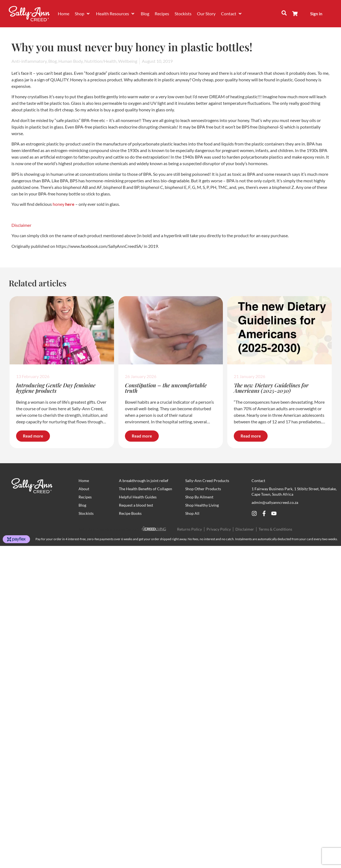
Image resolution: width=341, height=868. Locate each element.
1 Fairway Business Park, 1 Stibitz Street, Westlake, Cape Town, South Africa (294, 491)
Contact (258, 481)
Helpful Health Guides (138, 497)
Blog (82, 505)
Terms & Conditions (275, 529)
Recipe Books (130, 513)
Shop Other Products (203, 489)
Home (84, 481)
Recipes (85, 497)
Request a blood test (136, 505)
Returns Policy (189, 529)
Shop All (192, 513)
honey (59, 204)
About (84, 489)
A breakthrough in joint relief (144, 481)
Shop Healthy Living (202, 505)
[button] (83, 14)
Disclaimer (21, 225)
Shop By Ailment (199, 497)
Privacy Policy (219, 529)
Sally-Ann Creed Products (207, 481)
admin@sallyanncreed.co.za (275, 502)
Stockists (86, 513)
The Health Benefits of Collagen (146, 489)
